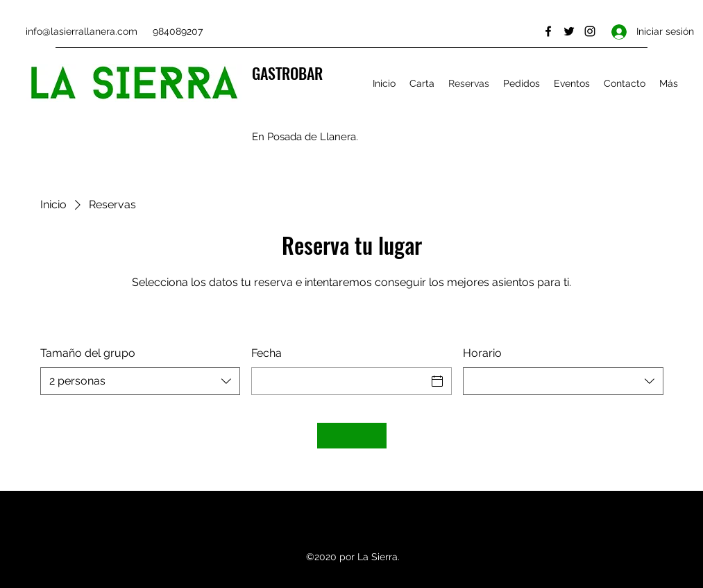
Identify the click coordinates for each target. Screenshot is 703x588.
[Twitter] (569, 31)
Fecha (266, 353)
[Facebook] (548, 31)
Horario (482, 353)
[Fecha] (339, 381)
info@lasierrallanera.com (82, 31)
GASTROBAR (287, 73)
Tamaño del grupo (88, 353)
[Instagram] (590, 31)
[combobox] (141, 381)
